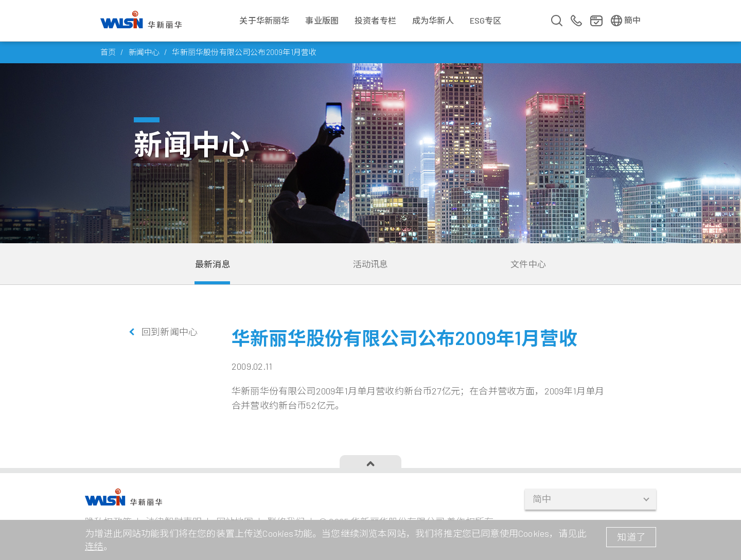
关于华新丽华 (264, 20)
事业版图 (322, 20)
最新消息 (213, 264)
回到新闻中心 (170, 332)
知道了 (631, 537)
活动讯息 (371, 264)
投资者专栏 (375, 20)
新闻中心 (144, 52)
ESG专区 (486, 20)
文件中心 (528, 264)
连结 (94, 546)
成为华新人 (433, 20)
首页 (108, 52)
